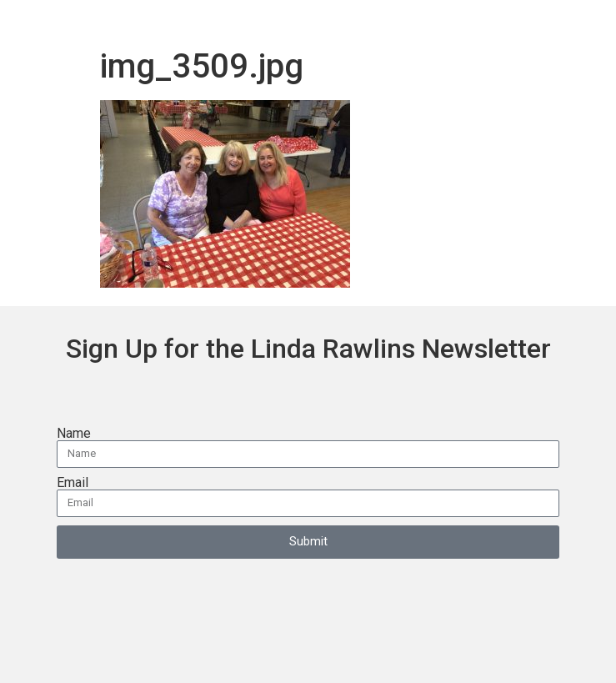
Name (74, 434)
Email (73, 483)
